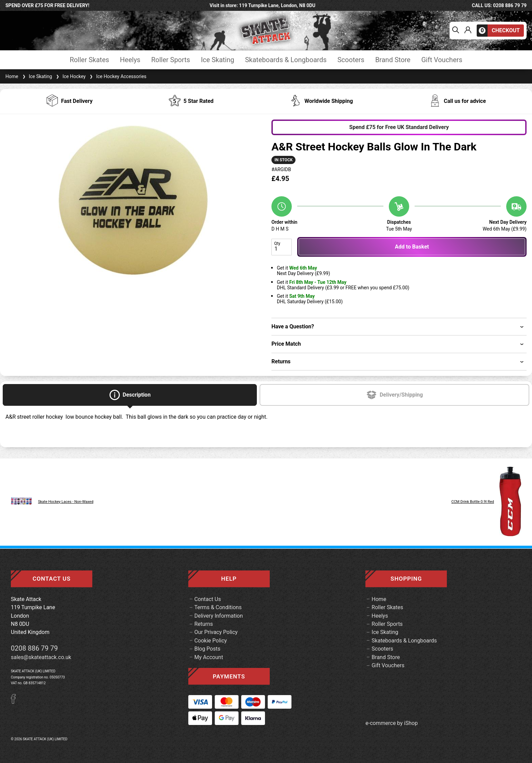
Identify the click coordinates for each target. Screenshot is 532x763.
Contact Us (208, 599)
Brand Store (393, 60)
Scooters (351, 60)
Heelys (130, 60)
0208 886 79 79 (34, 648)
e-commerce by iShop (392, 723)
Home (12, 76)
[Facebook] (16, 702)
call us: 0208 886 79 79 (499, 5)
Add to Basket (412, 247)
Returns (204, 624)
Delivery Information (219, 616)
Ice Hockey (70, 76)
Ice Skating (217, 60)
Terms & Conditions (218, 607)
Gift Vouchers (442, 60)
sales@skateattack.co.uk (41, 657)
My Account (209, 657)
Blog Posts (207, 649)
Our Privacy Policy (216, 632)
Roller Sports (171, 60)
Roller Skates (89, 60)
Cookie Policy (211, 641)
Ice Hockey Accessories (117, 76)
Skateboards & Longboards (286, 60)
